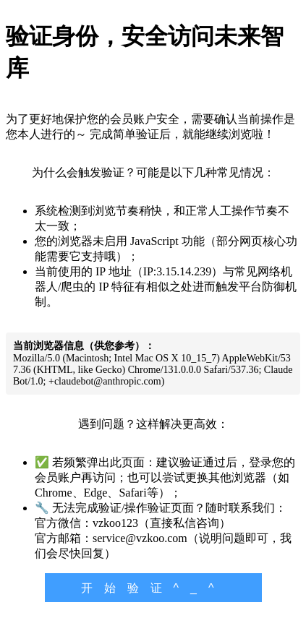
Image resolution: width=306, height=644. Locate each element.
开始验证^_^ (153, 588)
